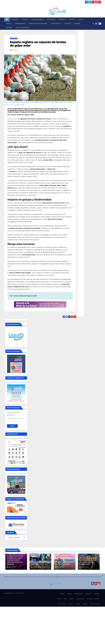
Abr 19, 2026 (61, 567)
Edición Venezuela (22, 28)
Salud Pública (56, 24)
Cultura (72, 19)
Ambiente (62, 19)
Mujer (81, 19)
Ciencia (9, 24)
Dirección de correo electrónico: (16, 416)
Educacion (51, 19)
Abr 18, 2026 (85, 567)
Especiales (58, 560)
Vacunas (68, 24)
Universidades (20, 24)
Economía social (38, 19)
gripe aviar (13, 119)
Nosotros (15, 19)
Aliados (25, 19)
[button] (93, 24)
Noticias (9, 28)
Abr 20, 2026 (12, 567)
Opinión (77, 24)
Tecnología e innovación (38, 24)
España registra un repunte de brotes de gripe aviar (38, 44)
